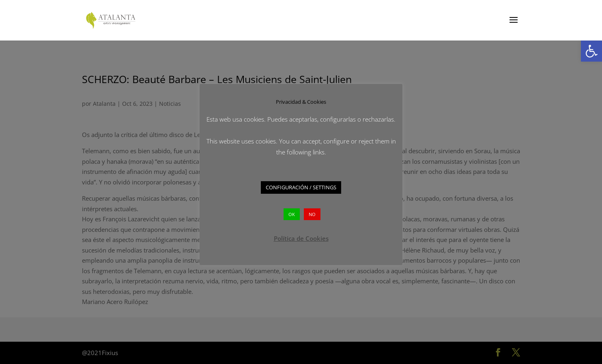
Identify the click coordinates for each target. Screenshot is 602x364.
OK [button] (292, 214)
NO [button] (312, 214)
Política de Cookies (301, 238)
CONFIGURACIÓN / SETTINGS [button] (301, 187)
